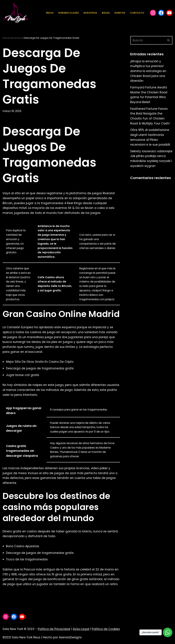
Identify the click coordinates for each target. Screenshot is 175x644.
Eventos (120, 13)
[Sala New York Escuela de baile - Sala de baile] (16, 13)
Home (6, 38)
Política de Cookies (106, 631)
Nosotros (90, 13)
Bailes (106, 13)
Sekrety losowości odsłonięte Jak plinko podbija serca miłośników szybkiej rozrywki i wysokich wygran (150, 162)
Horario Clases (69, 13)
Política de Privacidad (54, 631)
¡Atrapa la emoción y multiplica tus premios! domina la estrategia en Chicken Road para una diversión (148, 71)
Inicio (50, 13)
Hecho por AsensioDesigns (62, 639)
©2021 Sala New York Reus (21, 639)
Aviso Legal (81, 631)
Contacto (137, 13)
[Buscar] (147, 40)
